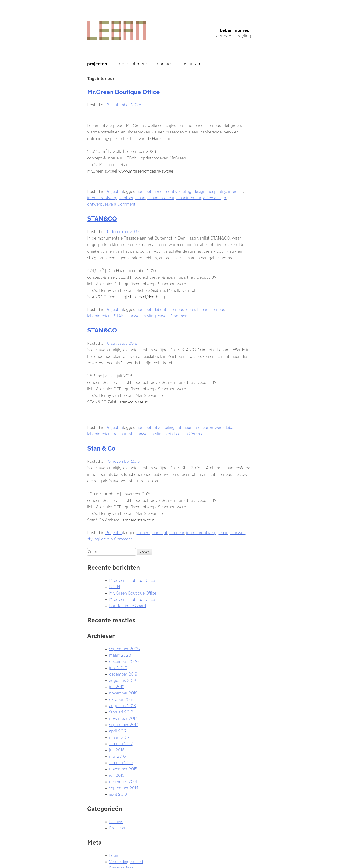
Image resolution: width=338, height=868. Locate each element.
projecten (97, 63)
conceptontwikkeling (172, 191)
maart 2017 (119, 737)
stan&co (134, 315)
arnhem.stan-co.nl (139, 519)
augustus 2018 (123, 705)
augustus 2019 (123, 680)
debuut (160, 309)
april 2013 (118, 794)
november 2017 (123, 718)
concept (144, 191)
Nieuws (116, 821)
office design (215, 197)
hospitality (217, 191)
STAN (119, 315)
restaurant (123, 433)
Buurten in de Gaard (128, 605)
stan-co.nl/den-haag (147, 296)
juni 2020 (118, 667)
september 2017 (124, 724)
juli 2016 (117, 749)
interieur (236, 191)
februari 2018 (121, 711)
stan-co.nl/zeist (134, 401)
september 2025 (124, 648)
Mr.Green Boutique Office (123, 91)
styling (150, 315)
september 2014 (124, 787)
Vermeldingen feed (126, 861)
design (199, 191)
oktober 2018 (121, 699)
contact (164, 63)
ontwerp (95, 203)
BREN (115, 586)
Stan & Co (101, 447)
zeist (170, 433)
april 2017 (118, 730)
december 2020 (124, 661)
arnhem (143, 532)
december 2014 (123, 781)
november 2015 (123, 768)
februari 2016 (121, 762)
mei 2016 (117, 756)
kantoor (126, 197)
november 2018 (123, 692)
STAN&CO (102, 218)
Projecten (114, 191)
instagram (191, 63)
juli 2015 (117, 775)
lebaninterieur (189, 197)
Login (114, 855)
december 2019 (123, 673)
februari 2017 (121, 743)
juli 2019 (117, 686)
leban (140, 197)
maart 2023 (120, 654)
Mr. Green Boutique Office (133, 592)
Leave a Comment (119, 203)
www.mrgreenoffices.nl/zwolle (146, 170)
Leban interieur (235, 30)
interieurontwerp (102, 197)
